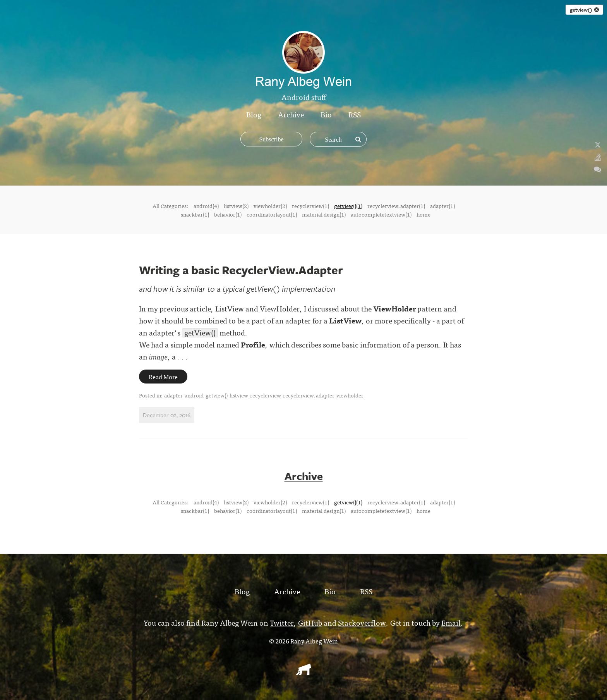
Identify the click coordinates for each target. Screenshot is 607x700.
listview (239, 395)
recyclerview (266, 395)
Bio (326, 114)
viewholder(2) (270, 206)
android (194, 395)
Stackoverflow (362, 622)
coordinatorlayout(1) (272, 214)
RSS (355, 114)
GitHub (310, 622)
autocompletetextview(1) (381, 214)
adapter (173, 395)
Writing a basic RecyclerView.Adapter (241, 270)
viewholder (350, 395)
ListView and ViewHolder (257, 308)
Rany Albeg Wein (314, 641)
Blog (254, 114)
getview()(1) (348, 206)
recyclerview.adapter (309, 395)
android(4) (206, 206)
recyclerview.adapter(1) (396, 206)
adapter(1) (442, 206)
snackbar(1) (195, 214)
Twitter (282, 622)
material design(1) (324, 214)
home (424, 214)
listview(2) (236, 206)
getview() (584, 10)
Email (451, 622)
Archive (291, 114)
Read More (163, 377)
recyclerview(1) (310, 206)
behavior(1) (228, 214)
